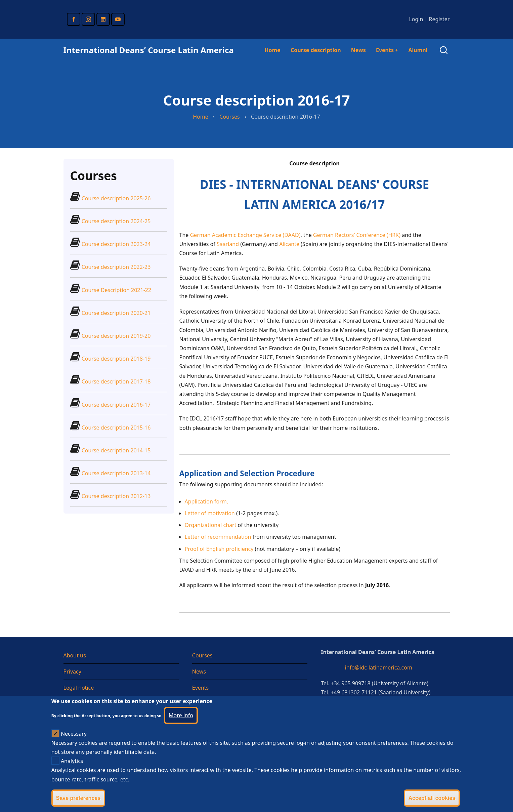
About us (75, 655)
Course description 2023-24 (116, 244)
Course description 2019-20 (116, 336)
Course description (316, 50)
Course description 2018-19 (116, 359)
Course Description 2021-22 (116, 290)
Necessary (74, 745)
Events (387, 50)
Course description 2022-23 (116, 267)
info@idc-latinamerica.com (379, 667)
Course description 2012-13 (116, 496)
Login (416, 19)
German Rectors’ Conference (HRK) (357, 235)
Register (439, 19)
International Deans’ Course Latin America (149, 50)
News (358, 50)
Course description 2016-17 (116, 405)
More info (181, 727)
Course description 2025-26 (116, 198)
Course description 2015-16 (116, 428)
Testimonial (207, 704)
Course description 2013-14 (116, 473)
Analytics (72, 773)
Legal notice (79, 688)
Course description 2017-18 (116, 381)
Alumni (418, 50)
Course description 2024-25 (116, 221)
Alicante (289, 244)
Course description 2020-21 (116, 313)
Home (272, 50)
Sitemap (74, 704)
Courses (230, 117)
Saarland (228, 244)
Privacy (72, 672)
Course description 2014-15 (116, 450)
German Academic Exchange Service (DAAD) (245, 235)
